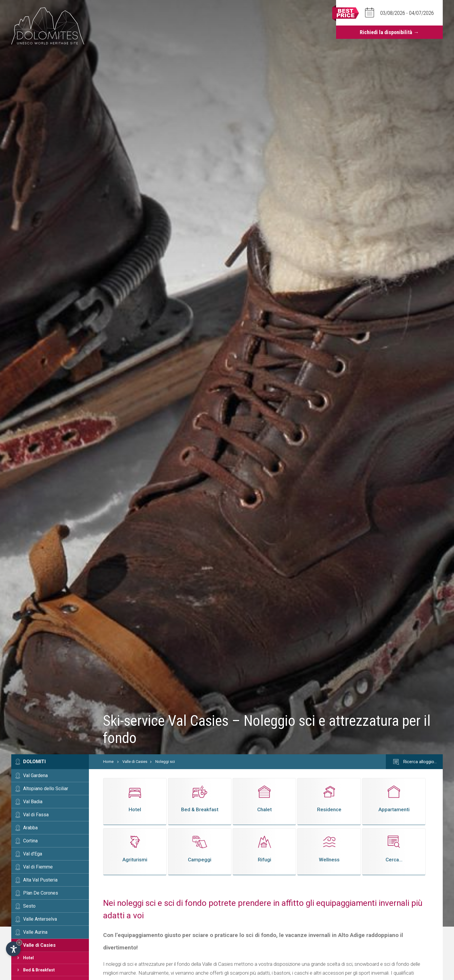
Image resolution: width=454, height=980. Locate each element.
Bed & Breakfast (39, 970)
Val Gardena (35, 775)
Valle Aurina (35, 932)
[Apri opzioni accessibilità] (13, 949)
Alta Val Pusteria (40, 880)
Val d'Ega (33, 854)
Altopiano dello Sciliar (46, 789)
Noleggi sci (165, 762)
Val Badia (33, 802)
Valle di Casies (39, 945)
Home (108, 762)
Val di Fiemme (38, 867)
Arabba (30, 828)
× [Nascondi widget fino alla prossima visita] (19, 942)
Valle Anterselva (40, 919)
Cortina (30, 841)
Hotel (28, 958)
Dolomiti (34, 762)
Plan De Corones (41, 893)
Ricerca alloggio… (414, 762)
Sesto (29, 906)
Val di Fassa (36, 815)
